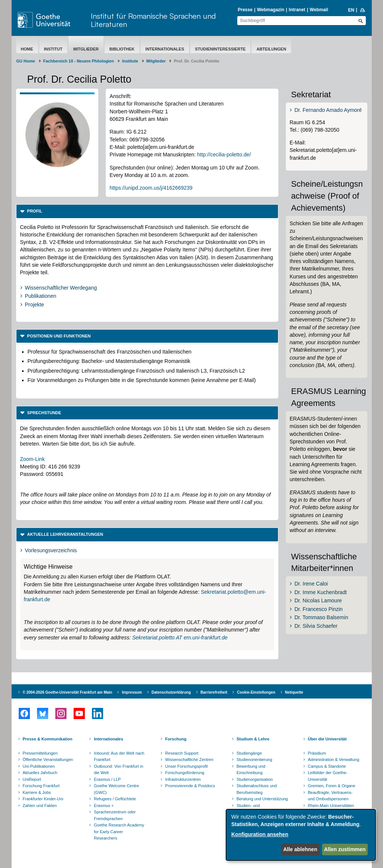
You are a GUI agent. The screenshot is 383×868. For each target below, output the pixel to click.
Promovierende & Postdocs (190, 786)
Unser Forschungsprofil (186, 766)
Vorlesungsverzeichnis (51, 550)
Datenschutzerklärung (171, 692)
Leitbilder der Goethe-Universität (328, 776)
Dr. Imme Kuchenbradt (321, 592)
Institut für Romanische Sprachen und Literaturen (153, 20)
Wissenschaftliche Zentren (189, 759)
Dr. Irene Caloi (311, 584)
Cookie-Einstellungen (256, 692)
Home (27, 49)
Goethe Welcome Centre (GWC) (116, 789)
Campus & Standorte (327, 766)
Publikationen (41, 296)
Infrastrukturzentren (183, 779)
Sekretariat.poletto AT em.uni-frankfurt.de (180, 638)
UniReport (32, 779)
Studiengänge (249, 753)
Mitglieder (86, 49)
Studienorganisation (255, 779)
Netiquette (294, 692)
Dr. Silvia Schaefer (316, 626)
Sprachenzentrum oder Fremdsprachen (115, 815)
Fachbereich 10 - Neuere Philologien (79, 61)
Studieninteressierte (220, 49)
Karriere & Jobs (37, 792)
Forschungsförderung (185, 773)
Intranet (297, 10)
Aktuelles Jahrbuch (40, 773)
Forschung (176, 739)
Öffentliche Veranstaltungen (48, 759)
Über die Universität (327, 739)
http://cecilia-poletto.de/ (224, 155)
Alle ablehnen (300, 849)
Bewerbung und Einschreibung (251, 770)
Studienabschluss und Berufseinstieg (257, 789)
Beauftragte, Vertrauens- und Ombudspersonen (330, 796)
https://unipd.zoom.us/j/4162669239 (151, 188)
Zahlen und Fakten (40, 806)
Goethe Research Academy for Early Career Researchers (119, 832)
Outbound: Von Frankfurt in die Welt (118, 770)
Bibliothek (122, 49)
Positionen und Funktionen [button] (58, 336)
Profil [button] (34, 211)
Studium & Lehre (253, 739)
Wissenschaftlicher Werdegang (61, 288)
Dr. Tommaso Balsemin (321, 617)
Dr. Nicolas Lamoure (318, 600)
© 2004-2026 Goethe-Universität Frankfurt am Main (68, 692)
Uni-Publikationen (39, 766)
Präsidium (317, 753)
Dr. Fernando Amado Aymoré (328, 110)
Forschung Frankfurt (41, 786)
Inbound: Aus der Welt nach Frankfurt (119, 757)
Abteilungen (271, 49)
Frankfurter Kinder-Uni (43, 799)
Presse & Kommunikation (48, 739)
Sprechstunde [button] (44, 413)
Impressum (132, 692)
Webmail (319, 10)
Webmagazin (271, 10)
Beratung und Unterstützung (262, 799)
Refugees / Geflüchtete (115, 799)
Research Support (182, 753)
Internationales (165, 49)
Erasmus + (104, 806)
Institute (130, 61)
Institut (53, 49)
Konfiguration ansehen (260, 834)
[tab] (147, 211)
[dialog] (301, 835)
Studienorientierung (254, 759)
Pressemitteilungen (40, 753)
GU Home (26, 61)
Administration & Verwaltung (334, 759)
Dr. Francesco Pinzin (319, 609)
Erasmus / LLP (107, 779)
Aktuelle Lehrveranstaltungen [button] (65, 534)
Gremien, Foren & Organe (332, 786)
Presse (245, 10)
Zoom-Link (33, 459)
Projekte (35, 305)
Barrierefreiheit (214, 692)
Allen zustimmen (345, 849)
